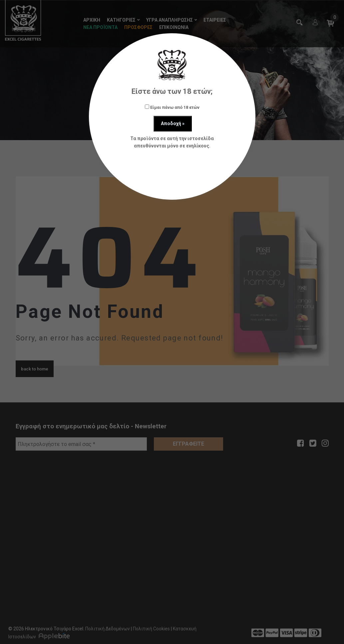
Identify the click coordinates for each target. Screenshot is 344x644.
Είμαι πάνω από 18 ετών (172, 107)
